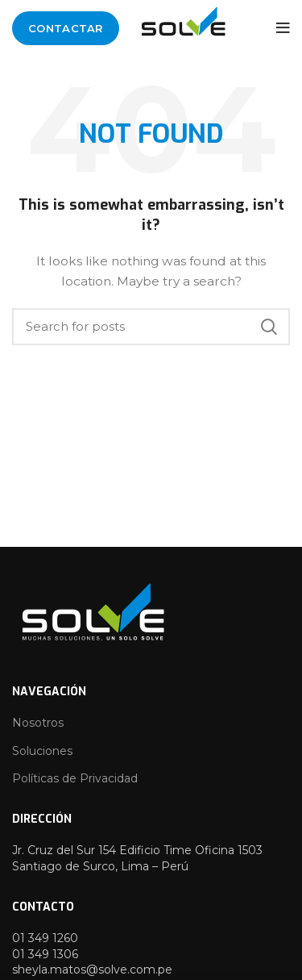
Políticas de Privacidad (75, 778)
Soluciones (42, 751)
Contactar (66, 28)
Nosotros (38, 723)
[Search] (151, 327)
